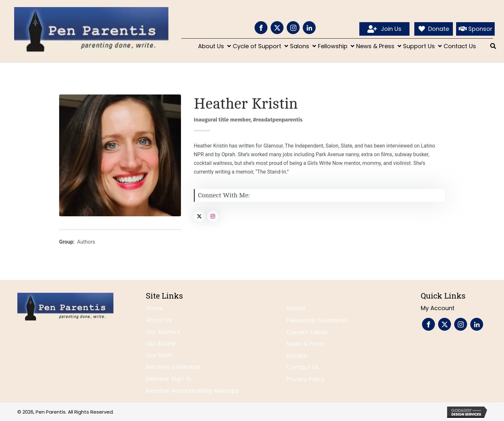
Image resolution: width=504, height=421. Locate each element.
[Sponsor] (475, 29)
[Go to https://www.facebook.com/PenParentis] (261, 28)
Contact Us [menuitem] (303, 367)
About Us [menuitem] (159, 320)
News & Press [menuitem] (306, 344)
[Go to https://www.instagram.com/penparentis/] (293, 28)
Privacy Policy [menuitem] (306, 379)
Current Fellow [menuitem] (307, 332)
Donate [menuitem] (297, 356)
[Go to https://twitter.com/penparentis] (277, 28)
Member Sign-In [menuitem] (169, 379)
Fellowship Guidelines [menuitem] (317, 320)
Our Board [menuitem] (161, 343)
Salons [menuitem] (296, 308)
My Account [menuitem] (438, 308)
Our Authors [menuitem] (163, 332)
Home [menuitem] (154, 308)
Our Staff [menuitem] (159, 355)
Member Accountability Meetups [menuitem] (192, 391)
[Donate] (434, 29)
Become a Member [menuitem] (173, 367)
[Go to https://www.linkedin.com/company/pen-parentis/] (309, 28)
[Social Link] (199, 216)
